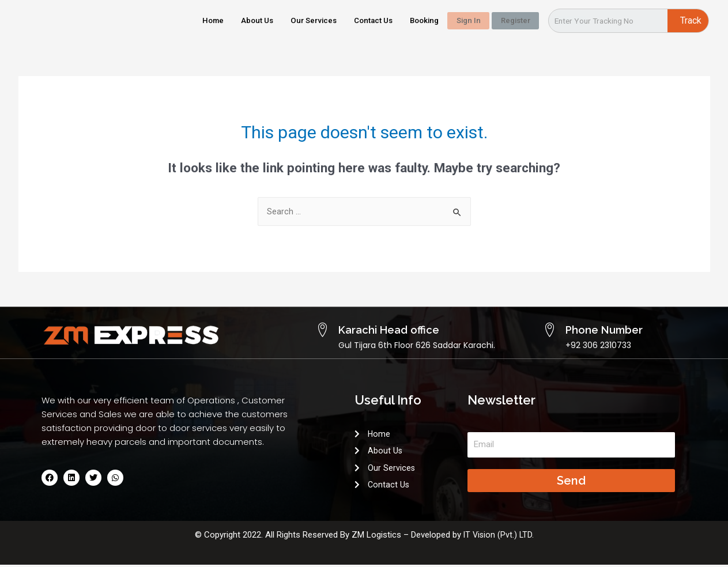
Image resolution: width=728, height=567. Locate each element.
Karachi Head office (380, 330)
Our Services (285, 20)
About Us (223, 20)
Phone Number (597, 330)
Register (509, 20)
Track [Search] (691, 20)
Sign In (455, 20)
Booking (408, 20)
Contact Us (351, 20)
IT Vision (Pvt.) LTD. (499, 537)
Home (175, 20)
